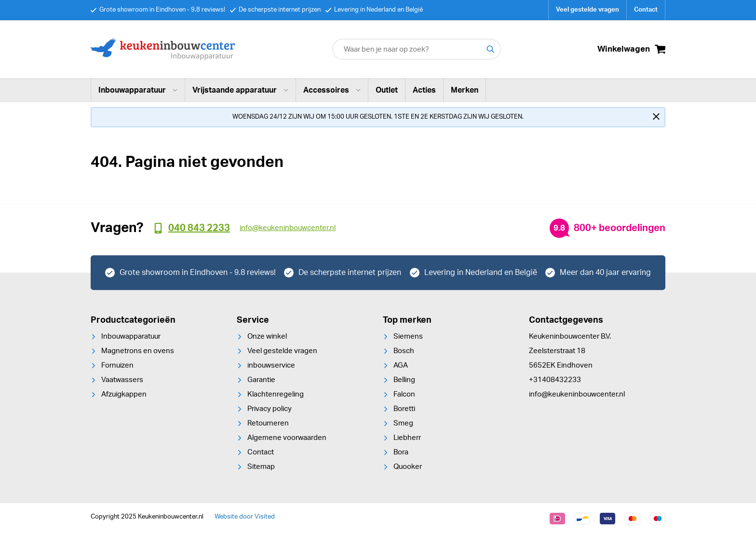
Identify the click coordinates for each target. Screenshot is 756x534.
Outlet (387, 90)
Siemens (408, 336)
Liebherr (407, 438)
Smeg (403, 423)
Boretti (404, 409)
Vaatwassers (122, 380)
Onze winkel (267, 336)
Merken (465, 90)
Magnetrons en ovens (138, 351)
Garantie (261, 380)
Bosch (404, 351)
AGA (401, 365)
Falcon (404, 394)
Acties (424, 90)
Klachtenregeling (276, 394)
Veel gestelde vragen (587, 10)
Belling (404, 380)
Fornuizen (117, 365)
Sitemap (261, 467)
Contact (646, 10)
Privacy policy (270, 409)
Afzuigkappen (124, 394)
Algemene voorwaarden (287, 438)
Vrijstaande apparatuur (240, 90)
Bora (401, 452)
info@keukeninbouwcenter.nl (577, 394)
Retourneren (268, 423)
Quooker (408, 467)
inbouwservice (271, 365)
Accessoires (332, 90)
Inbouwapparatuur (138, 90)
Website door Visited (245, 517)
